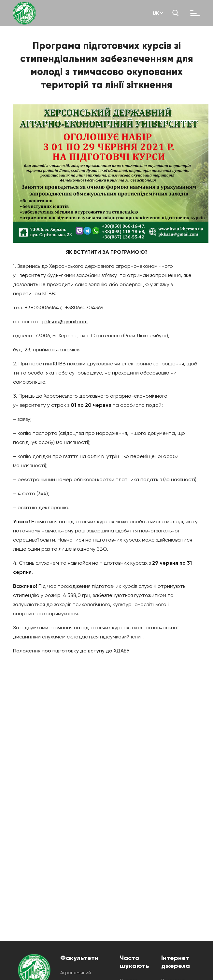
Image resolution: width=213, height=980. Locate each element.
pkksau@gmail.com (65, 322)
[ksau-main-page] (24, 13)
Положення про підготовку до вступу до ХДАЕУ (71, 651)
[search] (176, 13)
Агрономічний (76, 972)
